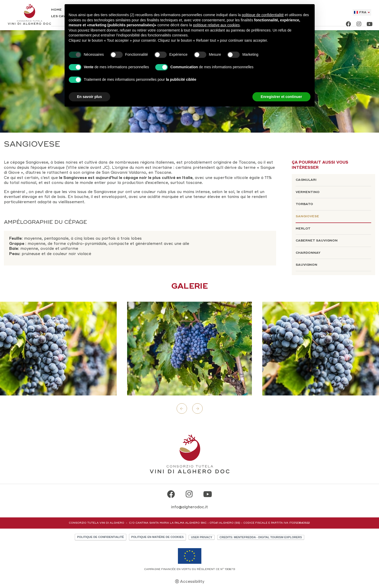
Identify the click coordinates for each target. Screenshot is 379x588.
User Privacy (202, 537)
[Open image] (189, 349)
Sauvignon (306, 265)
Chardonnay (308, 253)
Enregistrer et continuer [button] (281, 97)
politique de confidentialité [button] (263, 15)
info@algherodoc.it (189, 507)
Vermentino (308, 192)
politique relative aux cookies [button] (216, 25)
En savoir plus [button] (90, 97)
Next (197, 408)
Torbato (304, 204)
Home (56, 10)
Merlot (303, 229)
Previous (182, 408)
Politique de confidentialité (101, 537)
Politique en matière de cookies (157, 537)
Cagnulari (306, 180)
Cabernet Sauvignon (317, 241)
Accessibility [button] (192, 581)
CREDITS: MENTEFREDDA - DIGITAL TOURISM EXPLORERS (261, 537)
